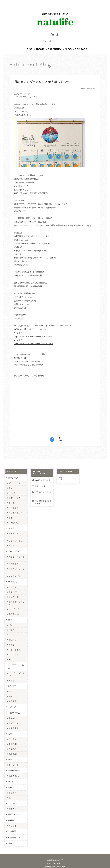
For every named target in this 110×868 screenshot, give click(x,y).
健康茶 (12, 675)
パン (11, 619)
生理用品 (13, 695)
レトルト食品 (15, 644)
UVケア (12, 487)
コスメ (11, 522)
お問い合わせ (40, 480)
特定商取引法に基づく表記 (43, 496)
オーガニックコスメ (17, 529)
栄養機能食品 (14, 764)
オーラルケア (14, 797)
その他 (11, 776)
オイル (12, 629)
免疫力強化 (14, 608)
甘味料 (12, 624)
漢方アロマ (14, 558)
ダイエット (14, 759)
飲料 (10, 781)
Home (28, 43)
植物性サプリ (15, 591)
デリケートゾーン (17, 507)
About (40, 43)
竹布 (10, 837)
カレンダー (14, 820)
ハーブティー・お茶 (16, 660)
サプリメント (14, 576)
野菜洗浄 (13, 743)
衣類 (10, 753)
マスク (12, 685)
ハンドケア (14, 502)
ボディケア (14, 717)
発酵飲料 (13, 787)
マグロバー (14, 649)
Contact (81, 43)
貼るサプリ (14, 586)
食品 (10, 614)
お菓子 (12, 639)
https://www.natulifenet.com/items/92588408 (34, 338)
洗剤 (10, 728)
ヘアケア (12, 701)
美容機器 (12, 825)
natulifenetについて (43, 474)
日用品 (11, 814)
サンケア (13, 581)
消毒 (11, 690)
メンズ (12, 540)
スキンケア (13, 472)
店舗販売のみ (14, 832)
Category (55, 43)
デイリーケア (15, 477)
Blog (68, 43)
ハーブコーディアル (17, 668)
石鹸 (11, 512)
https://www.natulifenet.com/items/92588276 (34, 330)
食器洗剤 (13, 738)
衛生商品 (12, 680)
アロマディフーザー (17, 564)
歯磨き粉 (13, 803)
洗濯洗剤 (13, 748)
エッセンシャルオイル (17, 552)
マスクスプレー (16, 570)
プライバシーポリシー (43, 488)
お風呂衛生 (14, 722)
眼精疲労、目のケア (17, 597)
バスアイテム (14, 707)
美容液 (12, 497)
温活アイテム (14, 808)
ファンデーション (17, 535)
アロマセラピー (15, 545)
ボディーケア (15, 492)
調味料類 (13, 634)
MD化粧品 (13, 517)
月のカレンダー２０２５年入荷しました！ (43, 76)
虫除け (12, 482)
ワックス (13, 733)
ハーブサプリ (15, 603)
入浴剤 (12, 712)
